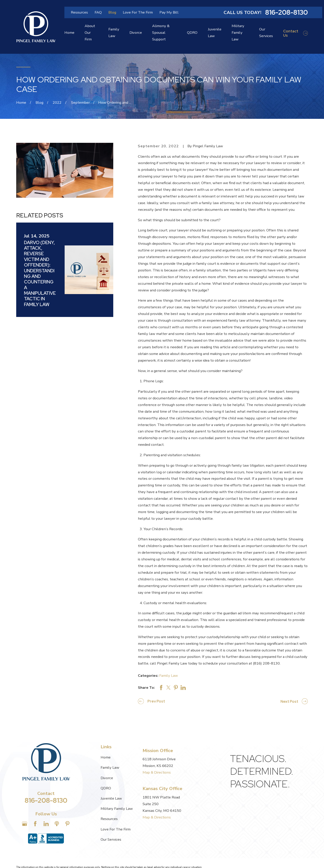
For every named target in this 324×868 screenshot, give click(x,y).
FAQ (98, 12)
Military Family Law (117, 809)
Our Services (111, 839)
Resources (79, 12)
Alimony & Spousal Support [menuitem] (161, 33)
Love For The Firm (138, 12)
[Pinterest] (67, 824)
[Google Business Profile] (25, 824)
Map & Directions (157, 772)
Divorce (107, 778)
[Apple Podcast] (57, 824)
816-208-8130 (286, 12)
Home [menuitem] (69, 33)
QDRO (106, 788)
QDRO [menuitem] (192, 33)
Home (106, 757)
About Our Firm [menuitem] (90, 33)
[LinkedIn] (46, 824)
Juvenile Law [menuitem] (215, 33)
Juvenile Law (111, 798)
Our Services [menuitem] (266, 33)
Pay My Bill (169, 12)
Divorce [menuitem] (136, 33)
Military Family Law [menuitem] (238, 33)
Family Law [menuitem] (114, 33)
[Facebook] (35, 824)
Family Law (169, 676)
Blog (112, 12)
